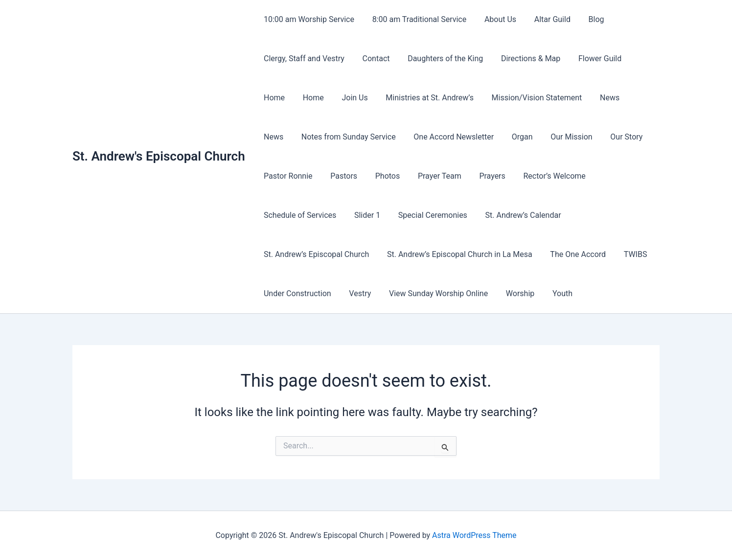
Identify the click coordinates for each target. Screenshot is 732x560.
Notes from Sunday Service (310, 137)
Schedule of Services (299, 215)
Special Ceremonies (427, 215)
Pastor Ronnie (287, 176)
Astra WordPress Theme (474, 535)
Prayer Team (432, 176)
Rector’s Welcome (542, 176)
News (560, 98)
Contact (373, 58)
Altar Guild (544, 19)
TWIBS (627, 254)
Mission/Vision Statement (490, 98)
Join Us (312, 98)
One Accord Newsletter (412, 137)
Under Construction (297, 293)
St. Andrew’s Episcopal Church (315, 254)
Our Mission (526, 137)
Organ (479, 137)
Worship (512, 293)
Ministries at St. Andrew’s (385, 98)
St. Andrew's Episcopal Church (159, 156)
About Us (494, 19)
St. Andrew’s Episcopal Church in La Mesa (456, 254)
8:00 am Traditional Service (416, 19)
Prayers (482, 176)
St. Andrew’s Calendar (515, 215)
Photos (382, 176)
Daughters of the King (440, 58)
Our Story (579, 137)
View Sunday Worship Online (433, 293)
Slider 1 (364, 215)
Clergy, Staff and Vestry (303, 58)
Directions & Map (523, 58)
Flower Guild (590, 58)
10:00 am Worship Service (308, 19)
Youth (552, 293)
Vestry (356, 293)
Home (637, 58)
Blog (586, 19)
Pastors (340, 176)
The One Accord (572, 254)
